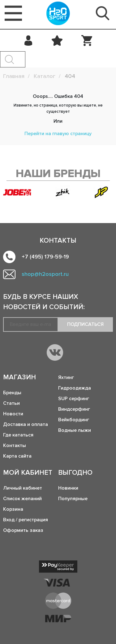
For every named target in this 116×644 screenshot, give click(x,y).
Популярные (73, 499)
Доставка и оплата (26, 424)
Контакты (15, 445)
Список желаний (22, 499)
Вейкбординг (74, 420)
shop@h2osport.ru (45, 274)
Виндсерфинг (74, 409)
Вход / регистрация (26, 520)
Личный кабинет (23, 488)
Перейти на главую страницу (58, 134)
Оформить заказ (23, 530)
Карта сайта (17, 456)
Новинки (68, 488)
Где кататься (18, 435)
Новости (13, 414)
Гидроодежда (75, 388)
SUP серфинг (74, 399)
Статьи (11, 403)
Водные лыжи (75, 430)
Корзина (13, 509)
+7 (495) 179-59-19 (45, 257)
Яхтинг (66, 377)
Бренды (12, 393)
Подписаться (85, 324)
